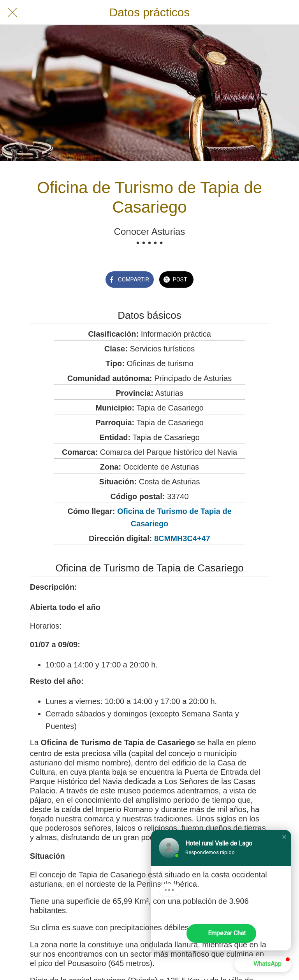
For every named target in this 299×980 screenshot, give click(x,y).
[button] (284, 837)
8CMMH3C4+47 (182, 538)
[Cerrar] (12, 12)
